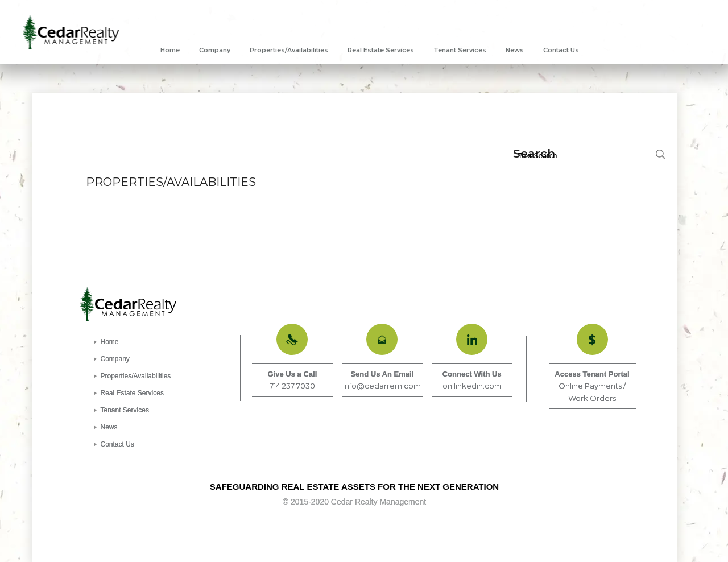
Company (115, 359)
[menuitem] (170, 50)
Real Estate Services (132, 393)
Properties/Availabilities (136, 376)
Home (110, 342)
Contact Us (117, 444)
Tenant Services (125, 410)
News (109, 427)
